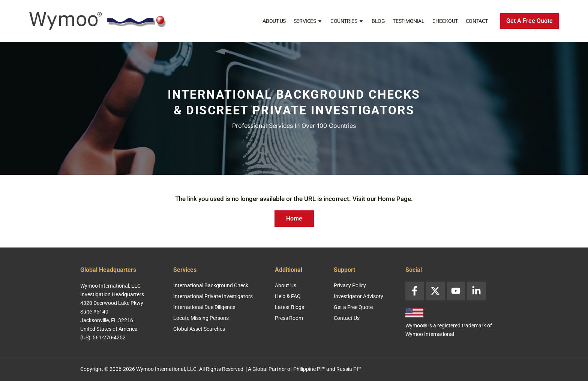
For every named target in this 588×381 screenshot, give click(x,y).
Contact (477, 21)
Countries (347, 21)
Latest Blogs (289, 307)
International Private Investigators (213, 296)
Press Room (289, 318)
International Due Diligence (204, 307)
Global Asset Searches (199, 329)
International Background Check (211, 285)
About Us (274, 21)
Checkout (445, 21)
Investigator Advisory (358, 296)
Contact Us (347, 318)
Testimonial (408, 21)
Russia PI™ (349, 369)
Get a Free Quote (353, 307)
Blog (378, 21)
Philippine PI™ (309, 369)
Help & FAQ (288, 296)
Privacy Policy (350, 285)
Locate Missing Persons (201, 318)
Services (308, 21)
